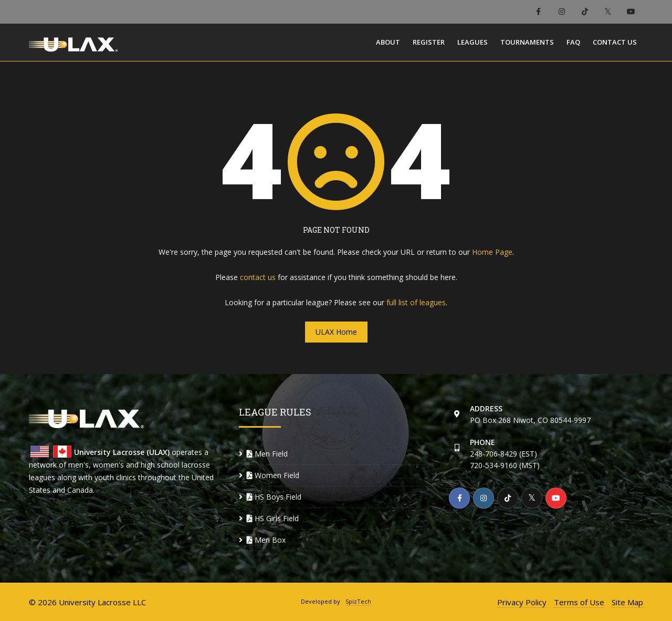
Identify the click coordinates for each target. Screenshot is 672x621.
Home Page (492, 252)
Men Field (267, 454)
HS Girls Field (273, 518)
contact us (258, 277)
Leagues (472, 42)
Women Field (273, 475)
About (388, 42)
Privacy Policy (522, 602)
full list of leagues (416, 302)
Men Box (266, 540)
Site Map (627, 602)
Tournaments (527, 42)
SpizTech (358, 601)
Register (429, 42)
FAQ (573, 42)
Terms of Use (579, 602)
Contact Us (615, 42)
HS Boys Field (274, 497)
